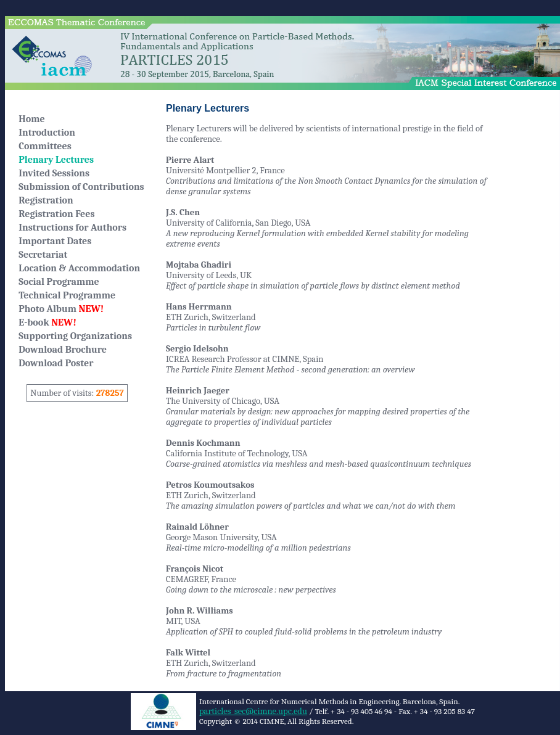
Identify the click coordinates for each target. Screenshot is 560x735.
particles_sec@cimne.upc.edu (253, 711)
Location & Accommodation (79, 268)
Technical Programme (67, 295)
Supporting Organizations (75, 336)
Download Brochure (63, 350)
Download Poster (56, 363)
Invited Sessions (54, 173)
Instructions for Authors (72, 228)
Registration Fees (56, 214)
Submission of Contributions (81, 187)
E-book (47, 322)
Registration (46, 200)
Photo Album (61, 309)
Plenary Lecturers (208, 108)
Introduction (47, 133)
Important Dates (55, 241)
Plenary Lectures (56, 160)
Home (31, 119)
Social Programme (59, 282)
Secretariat (43, 255)
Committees (45, 146)
